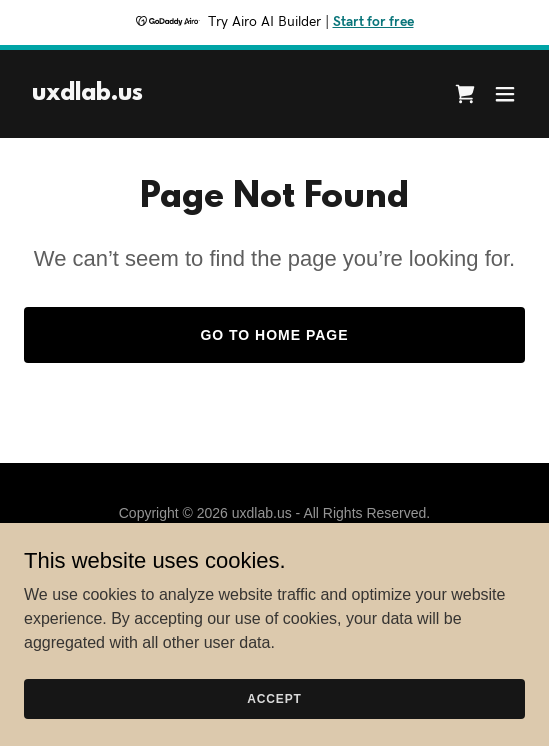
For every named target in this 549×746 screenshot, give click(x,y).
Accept (274, 698)
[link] (87, 94)
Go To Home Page (274, 335)
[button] (505, 94)
